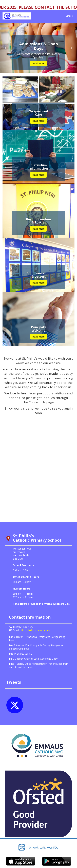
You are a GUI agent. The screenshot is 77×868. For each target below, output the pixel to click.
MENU (70, 16)
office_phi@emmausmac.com (36, 630)
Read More (38, 63)
